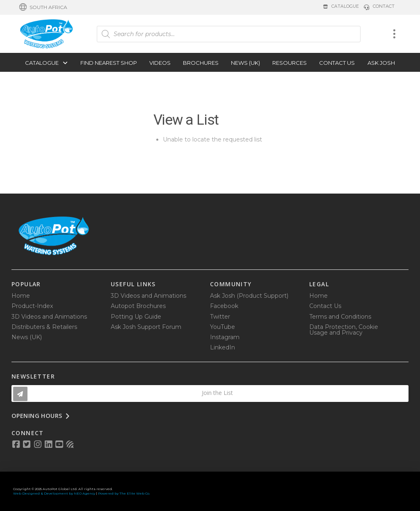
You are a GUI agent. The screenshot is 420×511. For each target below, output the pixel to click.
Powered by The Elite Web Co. (124, 493)
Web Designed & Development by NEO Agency (54, 493)
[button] (43, 7)
